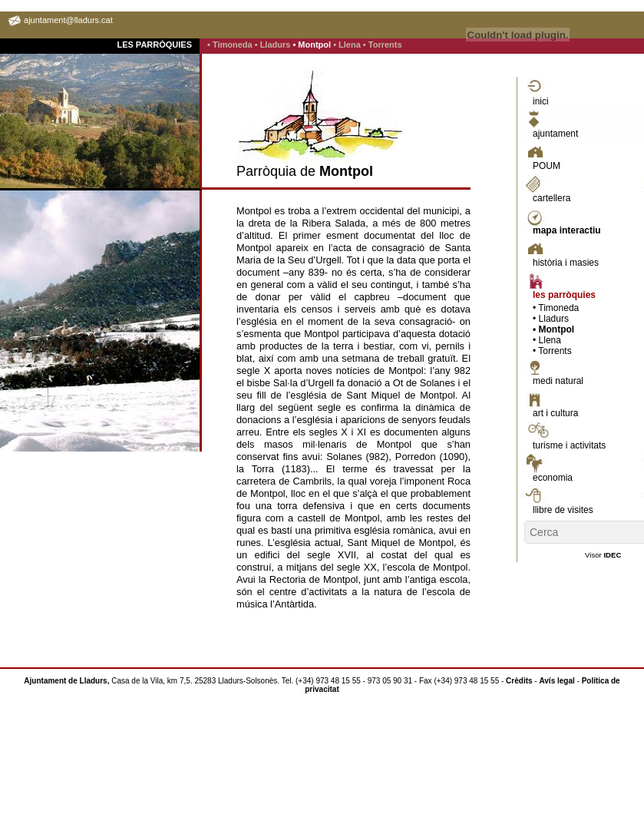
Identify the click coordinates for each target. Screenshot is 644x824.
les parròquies (564, 295)
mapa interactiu (567, 230)
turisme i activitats (569, 445)
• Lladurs (274, 45)
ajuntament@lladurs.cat (68, 20)
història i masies (566, 263)
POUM (547, 166)
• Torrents (383, 45)
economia (553, 478)
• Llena (348, 45)
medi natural (558, 381)
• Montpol (313, 45)
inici (541, 101)
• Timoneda (231, 45)
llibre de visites (563, 510)
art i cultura (555, 413)
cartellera (552, 198)
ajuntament (555, 134)
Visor (603, 555)
